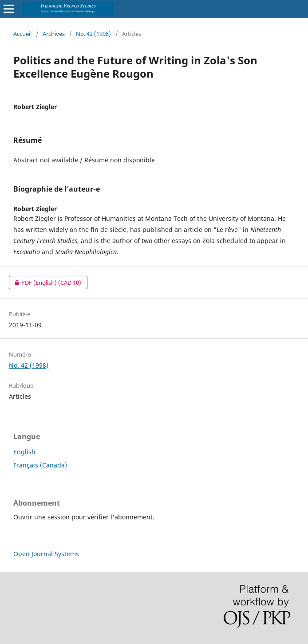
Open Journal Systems (46, 554)
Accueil (22, 34)
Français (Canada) (40, 465)
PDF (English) (45, 283)
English (24, 452)
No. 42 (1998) (93, 34)
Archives (54, 34)
